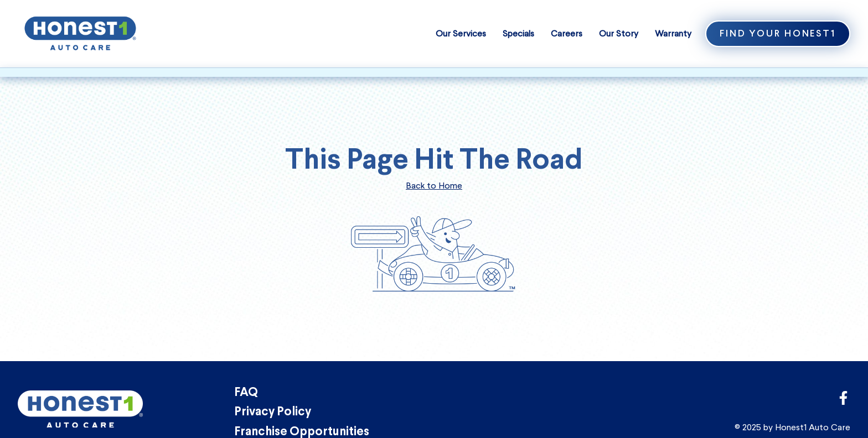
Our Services (461, 33)
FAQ (246, 393)
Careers (567, 33)
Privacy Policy (273, 412)
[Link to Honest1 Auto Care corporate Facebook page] (843, 401)
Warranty (673, 33)
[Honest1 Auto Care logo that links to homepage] (80, 32)
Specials (518, 33)
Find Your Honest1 (778, 34)
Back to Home (434, 186)
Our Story (619, 33)
